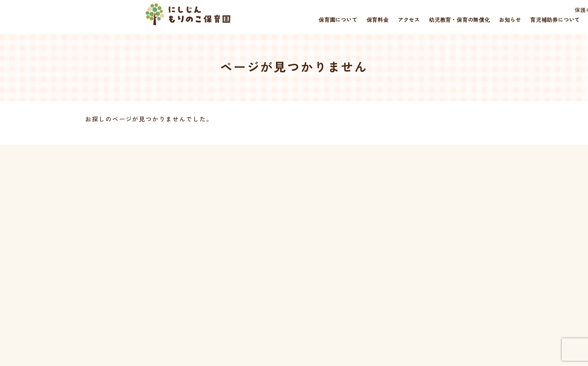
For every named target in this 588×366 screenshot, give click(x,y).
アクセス (261, 259)
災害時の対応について (458, 220)
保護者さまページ (465, 10)
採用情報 (513, 10)
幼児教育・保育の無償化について (362, 259)
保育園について (269, 233)
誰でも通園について (344, 246)
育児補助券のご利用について (356, 220)
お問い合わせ (446, 233)
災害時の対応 (555, 10)
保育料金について (272, 246)
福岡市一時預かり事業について (359, 233)
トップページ (267, 220)
